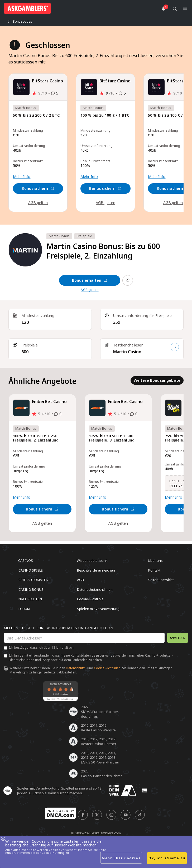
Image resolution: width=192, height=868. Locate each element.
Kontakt (154, 570)
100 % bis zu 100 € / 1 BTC (105, 115)
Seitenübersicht (161, 580)
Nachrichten (30, 599)
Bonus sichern (38, 188)
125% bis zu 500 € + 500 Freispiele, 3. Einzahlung (112, 438)
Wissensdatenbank (92, 561)
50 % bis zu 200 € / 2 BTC (36, 115)
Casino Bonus (31, 589)
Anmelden (178, 638)
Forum (24, 608)
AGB (80, 580)
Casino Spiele (31, 570)
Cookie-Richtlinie (90, 599)
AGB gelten (38, 203)
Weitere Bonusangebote (157, 380)
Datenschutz (75, 668)
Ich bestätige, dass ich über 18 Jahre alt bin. (42, 648)
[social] (83, 815)
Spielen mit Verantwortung (98, 608)
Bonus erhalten (90, 280)
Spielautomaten (33, 580)
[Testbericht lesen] (175, 347)
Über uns (155, 561)
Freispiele (85, 236)
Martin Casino (127, 352)
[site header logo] (27, 8)
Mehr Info (22, 177)
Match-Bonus (59, 236)
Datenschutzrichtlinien (95, 589)
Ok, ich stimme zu (167, 858)
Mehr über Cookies (121, 858)
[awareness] (123, 790)
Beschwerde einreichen (96, 570)
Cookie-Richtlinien (107, 668)
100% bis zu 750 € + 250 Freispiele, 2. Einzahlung (36, 438)
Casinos (26, 561)
